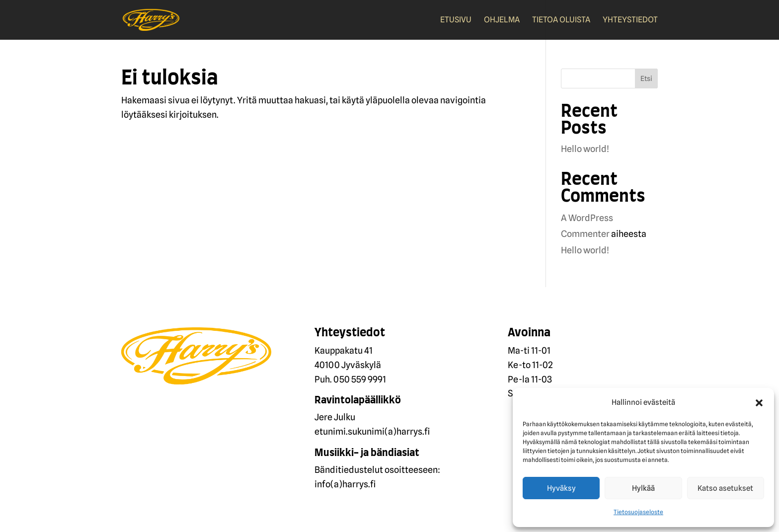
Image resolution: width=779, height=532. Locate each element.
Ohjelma (502, 20)
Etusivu (456, 20)
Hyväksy (561, 488)
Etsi (646, 78)
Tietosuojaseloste (638, 512)
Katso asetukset (725, 488)
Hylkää (643, 488)
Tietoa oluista (561, 20)
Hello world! (585, 149)
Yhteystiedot (630, 20)
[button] (759, 403)
